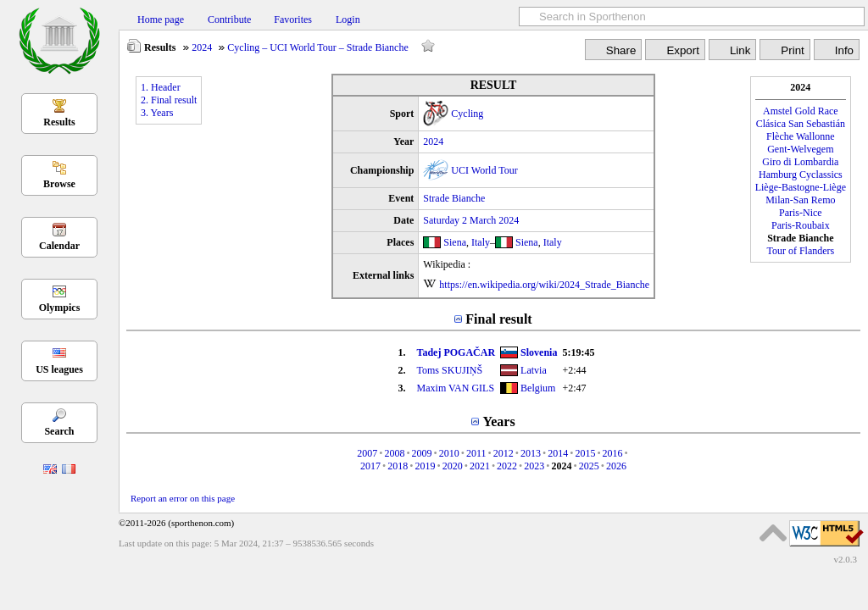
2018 (398, 466)
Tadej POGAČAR (456, 352)
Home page (161, 19)
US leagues (59, 369)
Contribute (229, 19)
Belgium (538, 388)
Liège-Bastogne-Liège (801, 187)
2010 (449, 453)
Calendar (59, 246)
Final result (498, 319)
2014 (558, 453)
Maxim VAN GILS (456, 388)
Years (498, 421)
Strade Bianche (454, 198)
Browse (59, 184)
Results (59, 122)
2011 (476, 453)
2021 (480, 466)
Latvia (534, 370)
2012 (504, 453)
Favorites (293, 19)
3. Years (157, 113)
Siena (455, 242)
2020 (453, 466)
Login (348, 19)
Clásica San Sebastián (801, 124)
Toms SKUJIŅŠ (450, 370)
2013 (531, 453)
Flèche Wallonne (800, 136)
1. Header (161, 87)
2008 (394, 453)
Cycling (467, 114)
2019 (425, 466)
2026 (616, 466)
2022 (507, 466)
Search (59, 431)
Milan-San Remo (800, 200)
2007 (367, 453)
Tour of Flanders (800, 251)
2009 (422, 453)
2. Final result (169, 100)
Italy (481, 242)
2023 (534, 466)
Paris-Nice (801, 213)
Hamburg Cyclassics (801, 175)
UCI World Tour (484, 170)
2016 (613, 453)
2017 (370, 466)
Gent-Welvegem (800, 149)
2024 (202, 47)
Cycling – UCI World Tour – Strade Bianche (317, 47)
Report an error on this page (183, 498)
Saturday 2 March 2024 (471, 220)
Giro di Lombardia (800, 162)
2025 (589, 466)
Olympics (60, 308)
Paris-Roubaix (801, 225)
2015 (585, 453)
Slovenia (539, 352)
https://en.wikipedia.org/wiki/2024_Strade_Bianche (544, 285)
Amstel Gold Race (801, 111)
